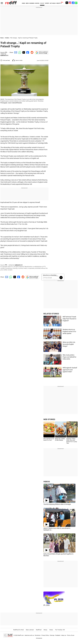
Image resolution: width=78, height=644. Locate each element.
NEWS (27, 3)
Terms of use (71, 635)
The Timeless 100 (60, 630)
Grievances (39, 638)
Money (45, 630)
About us (64, 635)
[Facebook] (73, 3)
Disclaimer (38, 635)
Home (2, 38)
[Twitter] (67, 3)
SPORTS (47, 3)
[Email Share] (15, 52)
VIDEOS (47, 482)
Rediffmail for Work (19, 630)
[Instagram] (70, 3)
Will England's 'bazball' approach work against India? (70, 370)
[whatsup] (76, 3)
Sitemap (52, 635)
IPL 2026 (46, 605)
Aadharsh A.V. (4, 55)
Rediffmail (39, 630)
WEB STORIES (49, 419)
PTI (6, 52)
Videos (51, 630)
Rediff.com (21, 635)
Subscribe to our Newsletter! (50, 275)
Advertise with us (29, 635)
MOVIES (37, 3)
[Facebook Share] (28, 52)
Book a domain (30, 630)
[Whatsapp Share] (19, 52)
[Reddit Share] (32, 52)
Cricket (7, 38)
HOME (23, 3)
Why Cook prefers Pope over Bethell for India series (69, 357)
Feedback (58, 635)
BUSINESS (32, 3)
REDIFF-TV (59, 3)
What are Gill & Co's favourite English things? (69, 344)
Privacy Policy (45, 635)
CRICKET (42, 3)
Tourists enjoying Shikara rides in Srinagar (57, 504)
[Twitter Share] (23, 52)
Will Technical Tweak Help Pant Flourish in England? (69, 319)
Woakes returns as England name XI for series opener (69, 331)
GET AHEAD (53, 3)
